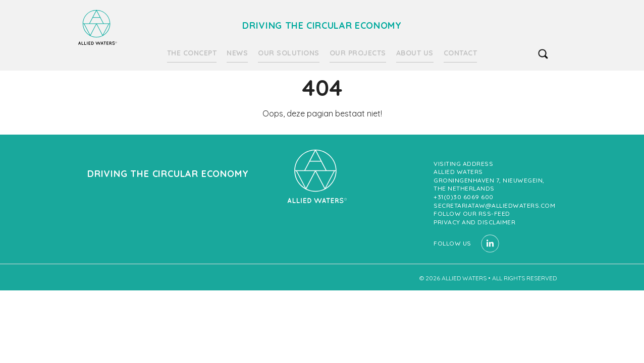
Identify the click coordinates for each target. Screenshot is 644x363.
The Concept (192, 53)
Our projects (358, 53)
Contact (461, 53)
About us (415, 53)
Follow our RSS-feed (472, 214)
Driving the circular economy (97, 27)
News (237, 53)
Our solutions (289, 53)
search (543, 54)
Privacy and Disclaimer (474, 222)
